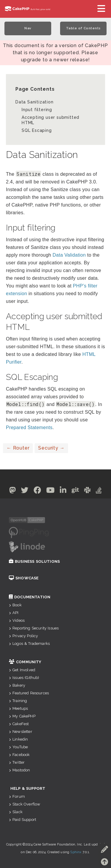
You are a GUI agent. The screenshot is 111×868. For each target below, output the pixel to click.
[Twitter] (25, 491)
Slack (16, 812)
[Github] (75, 491)
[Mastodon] (13, 491)
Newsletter (21, 732)
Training (18, 701)
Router (18, 448)
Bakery (17, 685)
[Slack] (87, 491)
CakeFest (19, 724)
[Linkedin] (63, 491)
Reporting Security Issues (34, 628)
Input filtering (37, 110)
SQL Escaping (37, 130)
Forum (17, 796)
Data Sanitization (34, 102)
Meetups (18, 708)
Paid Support (22, 820)
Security (51, 448)
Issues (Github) (24, 678)
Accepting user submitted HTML (50, 120)
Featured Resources (29, 693)
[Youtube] (50, 491)
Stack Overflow (25, 804)
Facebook (19, 755)
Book (15, 605)
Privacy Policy (23, 636)
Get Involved (22, 670)
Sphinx (76, 852)
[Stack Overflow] (99, 491)
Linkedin (18, 739)
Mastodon (19, 770)
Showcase (24, 578)
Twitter (17, 762)
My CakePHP (22, 716)
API (14, 613)
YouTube (18, 747)
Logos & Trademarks (29, 644)
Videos (17, 620)
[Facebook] (38, 491)
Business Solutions (34, 561)
